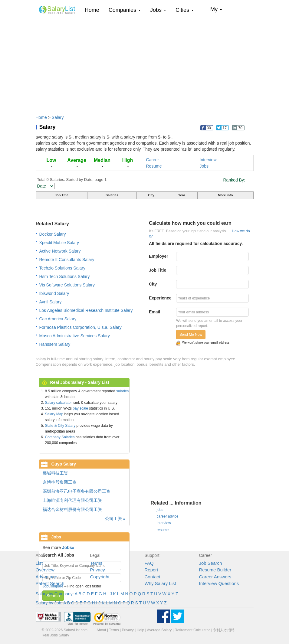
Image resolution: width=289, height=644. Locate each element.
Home (94, 10)
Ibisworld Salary (54, 293)
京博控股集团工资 (60, 482)
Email (154, 312)
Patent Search (50, 583)
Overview (45, 570)
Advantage (47, 577)
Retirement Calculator (192, 630)
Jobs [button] (158, 10)
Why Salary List (160, 583)
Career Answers (215, 577)
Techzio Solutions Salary (62, 268)
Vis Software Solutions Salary (67, 285)
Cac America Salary (58, 319)
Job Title (158, 270)
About (101, 630)
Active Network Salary (60, 251)
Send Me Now (191, 335)
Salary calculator (59, 403)
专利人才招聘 (224, 630)
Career (153, 160)
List (39, 563)
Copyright (100, 577)
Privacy (98, 570)
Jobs (204, 166)
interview (164, 523)
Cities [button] (185, 10)
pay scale (80, 408)
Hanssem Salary (55, 344)
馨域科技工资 (55, 473)
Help (141, 630)
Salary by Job (49, 603)
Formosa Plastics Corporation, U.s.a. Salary (80, 327)
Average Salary (159, 630)
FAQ (149, 563)
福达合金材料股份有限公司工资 (72, 509)
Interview (208, 160)
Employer (159, 256)
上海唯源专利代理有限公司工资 (72, 500)
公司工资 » (115, 518)
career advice (168, 516)
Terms (96, 563)
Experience (160, 298)
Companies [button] (125, 10)
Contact (153, 577)
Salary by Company (54, 594)
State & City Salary (60, 426)
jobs (160, 510)
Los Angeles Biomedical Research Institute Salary (86, 310)
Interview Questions (219, 583)
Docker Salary (53, 234)
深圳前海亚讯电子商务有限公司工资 (77, 491)
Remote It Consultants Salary (67, 260)
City (153, 284)
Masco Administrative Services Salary (75, 336)
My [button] (216, 9)
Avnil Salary (51, 302)
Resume (154, 166)
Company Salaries (60, 437)
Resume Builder (215, 570)
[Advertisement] (145, 64)
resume (163, 530)
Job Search (211, 563)
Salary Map (54, 414)
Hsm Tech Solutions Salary (65, 276)
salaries (122, 391)
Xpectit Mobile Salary (59, 243)
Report (151, 570)
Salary (58, 117)
